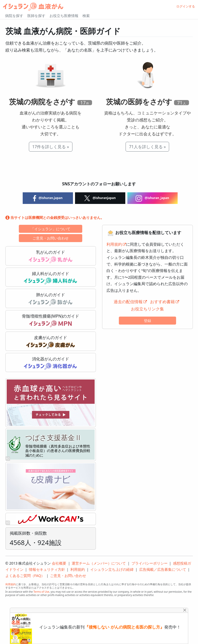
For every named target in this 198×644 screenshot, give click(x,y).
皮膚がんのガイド (51, 342)
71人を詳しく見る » (147, 147)
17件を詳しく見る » (51, 147)
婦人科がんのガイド (51, 278)
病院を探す (14, 16)
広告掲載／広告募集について (163, 569)
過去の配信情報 (128, 302)
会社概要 (59, 563)
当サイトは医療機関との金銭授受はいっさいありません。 (55, 217)
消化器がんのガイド (51, 363)
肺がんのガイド (51, 299)
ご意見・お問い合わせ (51, 238)
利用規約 (114, 244)
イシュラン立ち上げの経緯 (112, 569)
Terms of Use (41, 592)
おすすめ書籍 (162, 302)
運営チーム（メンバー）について (99, 563)
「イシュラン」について (51, 229)
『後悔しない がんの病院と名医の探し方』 (124, 627)
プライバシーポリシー (150, 563)
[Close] (185, 610)
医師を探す (36, 16)
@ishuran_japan (152, 198)
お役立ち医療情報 (64, 16)
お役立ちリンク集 (147, 309)
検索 (86, 16)
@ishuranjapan (100, 198)
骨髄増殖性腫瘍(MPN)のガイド (51, 320)
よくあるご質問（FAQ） (25, 576)
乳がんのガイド (51, 256)
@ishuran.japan (48, 198)
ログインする (186, 6)
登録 (147, 321)
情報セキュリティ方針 (47, 569)
